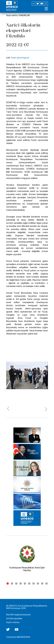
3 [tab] (16, 584)
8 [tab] (38, 584)
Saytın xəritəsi (13, 622)
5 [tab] (25, 584)
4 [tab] (21, 584)
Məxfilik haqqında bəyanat (18, 615)
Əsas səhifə (12, 15)
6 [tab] (29, 584)
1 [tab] (8, 584)
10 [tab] (47, 584)
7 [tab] (34, 584)
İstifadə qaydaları (14, 618)
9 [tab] (42, 584)
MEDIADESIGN (23, 637)
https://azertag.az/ (20, 58)
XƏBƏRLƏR (24, 15)
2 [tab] (12, 584)
